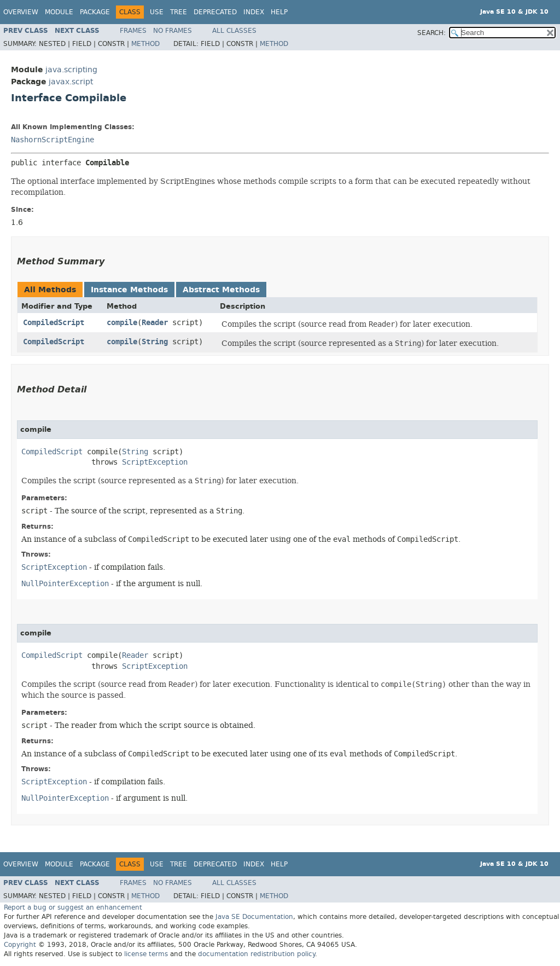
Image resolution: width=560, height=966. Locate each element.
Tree (179, 12)
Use (157, 12)
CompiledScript (54, 323)
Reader (155, 323)
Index (254, 12)
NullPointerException (65, 584)
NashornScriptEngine (52, 140)
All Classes (234, 31)
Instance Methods (129, 290)
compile (122, 323)
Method (145, 44)
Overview (21, 12)
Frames (133, 31)
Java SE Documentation (254, 917)
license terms (146, 954)
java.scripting (71, 70)
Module (59, 12)
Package (95, 12)
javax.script (71, 82)
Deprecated (215, 12)
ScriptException (155, 462)
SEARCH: (431, 33)
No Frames (173, 31)
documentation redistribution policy (256, 954)
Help (279, 12)
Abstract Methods (221, 290)
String (155, 342)
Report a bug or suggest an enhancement (73, 907)
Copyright (20, 945)
